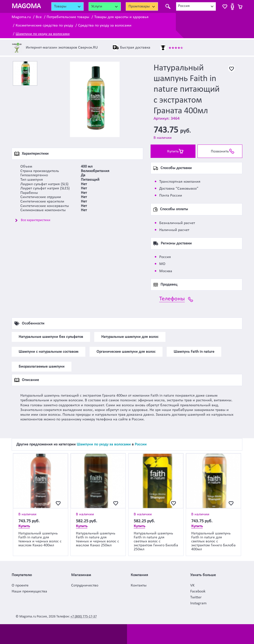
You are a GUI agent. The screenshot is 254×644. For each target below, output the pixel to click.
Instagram (198, 603)
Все (39, 17)
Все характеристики (36, 220)
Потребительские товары (68, 17)
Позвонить (220, 151)
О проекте (20, 585)
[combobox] (196, 6)
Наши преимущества (29, 591)
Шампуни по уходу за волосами (43, 34)
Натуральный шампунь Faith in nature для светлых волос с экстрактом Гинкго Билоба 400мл (213, 541)
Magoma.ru (21, 17)
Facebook (198, 591)
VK (192, 585)
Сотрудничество (85, 585)
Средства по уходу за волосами (105, 26)
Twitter (196, 597)
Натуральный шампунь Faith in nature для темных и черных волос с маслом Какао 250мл (97, 539)
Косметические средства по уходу (44, 26)
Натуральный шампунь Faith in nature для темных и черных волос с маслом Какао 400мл (40, 539)
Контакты (139, 585)
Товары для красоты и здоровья (121, 17)
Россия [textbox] (184, 6)
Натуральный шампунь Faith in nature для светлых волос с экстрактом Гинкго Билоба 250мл (156, 541)
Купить (173, 151)
